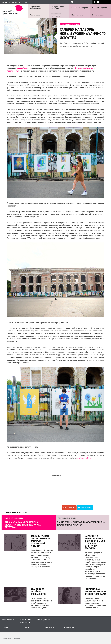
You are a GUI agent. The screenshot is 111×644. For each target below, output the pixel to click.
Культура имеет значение (57, 8)
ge (19, 2)
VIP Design (17, 638)
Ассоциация (35, 15)
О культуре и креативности (36, 8)
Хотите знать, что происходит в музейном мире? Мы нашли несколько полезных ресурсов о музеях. (41, 603)
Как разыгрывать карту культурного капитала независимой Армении (41, 541)
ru (6, 2)
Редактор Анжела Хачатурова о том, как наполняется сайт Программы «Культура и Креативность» (95, 603)
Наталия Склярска (23, 68)
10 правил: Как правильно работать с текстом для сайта (95, 592)
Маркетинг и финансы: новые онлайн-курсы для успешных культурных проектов (95, 542)
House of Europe (69, 628)
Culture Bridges (49, 628)
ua (26, 2)
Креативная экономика (56, 15)
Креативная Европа (80, 8)
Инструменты (77, 15)
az (9, 2)
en (3, 2)
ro (23, 2)
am (13, 2)
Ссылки (26, 628)
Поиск (6, 628)
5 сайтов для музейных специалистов (38, 592)
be (16, 2)
